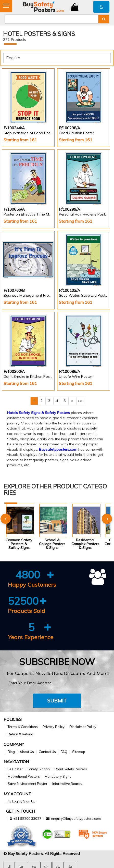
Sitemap (79, 752)
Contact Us (47, 752)
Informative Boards (67, 784)
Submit (57, 701)
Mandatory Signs (58, 776)
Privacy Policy (54, 727)
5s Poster (15, 769)
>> (80, 401)
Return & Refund (20, 734)
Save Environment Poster (28, 784)
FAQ (64, 752)
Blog (11, 752)
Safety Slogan (39, 769)
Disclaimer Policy (83, 727)
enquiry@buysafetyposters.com (76, 819)
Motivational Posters (24, 776)
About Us (27, 752)
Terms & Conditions (23, 727)
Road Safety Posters (71, 769)
